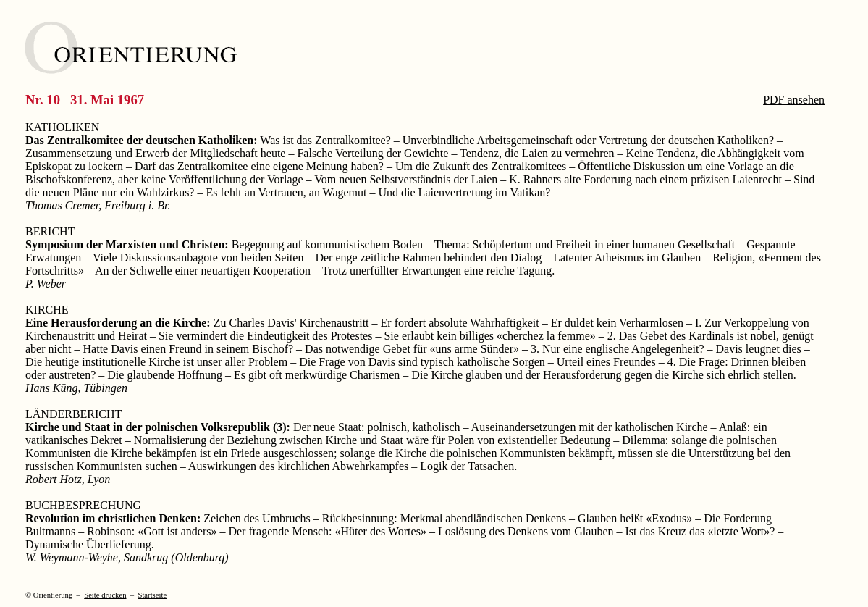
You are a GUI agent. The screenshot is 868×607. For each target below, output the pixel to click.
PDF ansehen (794, 100)
